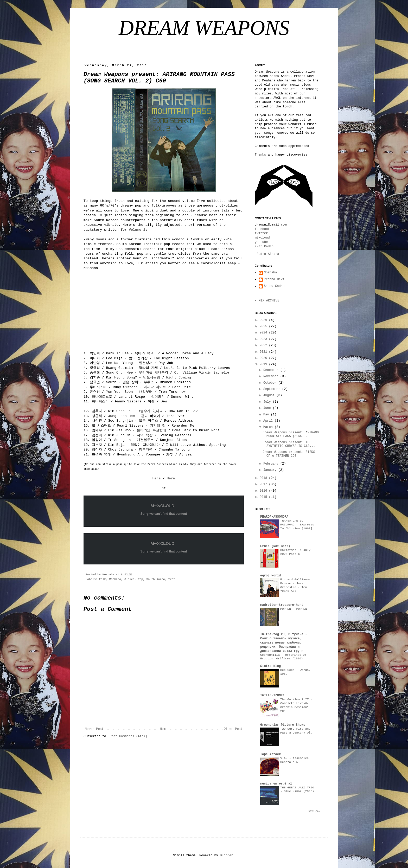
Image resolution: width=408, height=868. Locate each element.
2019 (264, 364)
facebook (262, 229)
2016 (264, 491)
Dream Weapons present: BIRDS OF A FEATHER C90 (289, 454)
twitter (261, 233)
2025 (264, 326)
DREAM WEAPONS (204, 28)
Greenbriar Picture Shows (283, 725)
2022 (264, 345)
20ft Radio (264, 247)
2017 (264, 484)
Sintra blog (270, 666)
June (268, 408)
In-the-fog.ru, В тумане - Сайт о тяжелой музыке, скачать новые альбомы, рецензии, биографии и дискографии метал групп (284, 643)
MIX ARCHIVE (269, 301)
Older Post (233, 729)
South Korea (155, 579)
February (272, 464)
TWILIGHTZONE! (272, 696)
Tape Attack (270, 754)
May (267, 415)
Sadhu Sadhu (274, 286)
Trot (172, 579)
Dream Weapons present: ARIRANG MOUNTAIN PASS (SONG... (291, 434)
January (271, 470)
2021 (264, 352)
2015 (264, 497)
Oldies (129, 579)
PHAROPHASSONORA (274, 517)
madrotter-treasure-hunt (282, 605)
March (269, 427)
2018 (264, 478)
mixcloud (262, 238)
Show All (314, 811)
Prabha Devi (274, 279)
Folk (103, 579)
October (271, 383)
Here (156, 478)
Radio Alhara (268, 254)
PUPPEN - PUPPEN (294, 609)
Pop (140, 579)
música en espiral (276, 784)
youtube (261, 242)
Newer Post (94, 729)
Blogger (226, 856)
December (272, 370)
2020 (264, 358)
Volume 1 (137, 230)
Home (164, 729)
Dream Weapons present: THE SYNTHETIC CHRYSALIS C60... (289, 444)
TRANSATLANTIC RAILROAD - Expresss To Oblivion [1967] (297, 525)
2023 (264, 339)
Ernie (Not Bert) (275, 546)
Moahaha (115, 579)
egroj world (270, 576)
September (273, 389)
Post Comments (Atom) (129, 736)
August (270, 395)
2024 (264, 333)
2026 (264, 320)
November (272, 376)
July (268, 402)
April (269, 421)
